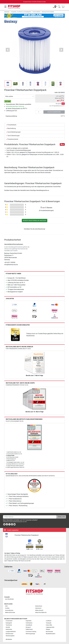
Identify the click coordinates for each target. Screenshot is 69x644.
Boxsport (28, 627)
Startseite (7, 12)
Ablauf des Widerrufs (41, 612)
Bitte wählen (9, 96)
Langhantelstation (11, 632)
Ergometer (29, 621)
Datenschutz (39, 606)
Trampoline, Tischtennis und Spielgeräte (21, 12)
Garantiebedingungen (14, 132)
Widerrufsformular (10, 612)
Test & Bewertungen (13, 136)
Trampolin (49, 623)
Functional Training (31, 632)
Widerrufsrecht (39, 610)
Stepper (48, 629)
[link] (14, 305)
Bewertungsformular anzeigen (35, 221)
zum (9, 599)
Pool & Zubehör (36, 12)
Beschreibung (12, 128)
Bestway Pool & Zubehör (48, 12)
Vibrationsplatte (10, 636)
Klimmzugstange (30, 634)
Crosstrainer (9, 621)
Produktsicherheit (13, 139)
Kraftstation (29, 623)
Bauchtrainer (49, 632)
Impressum (38, 608)
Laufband (49, 621)
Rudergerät (9, 623)
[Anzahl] (39, 112)
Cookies (7, 608)
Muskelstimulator (51, 634)
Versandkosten (9, 610)
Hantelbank (29, 625)
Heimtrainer (9, 629)
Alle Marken (9, 639)
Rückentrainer (10, 634)
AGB (6, 606)
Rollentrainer (29, 629)
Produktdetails (12, 125)
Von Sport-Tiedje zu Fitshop (12, 553)
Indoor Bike (49, 625)
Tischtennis (9, 625)
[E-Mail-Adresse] (30, 517)
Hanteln (8, 627)
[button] (8, 50)
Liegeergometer (50, 627)
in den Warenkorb (54, 112)
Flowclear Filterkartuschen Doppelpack (27, 535)
